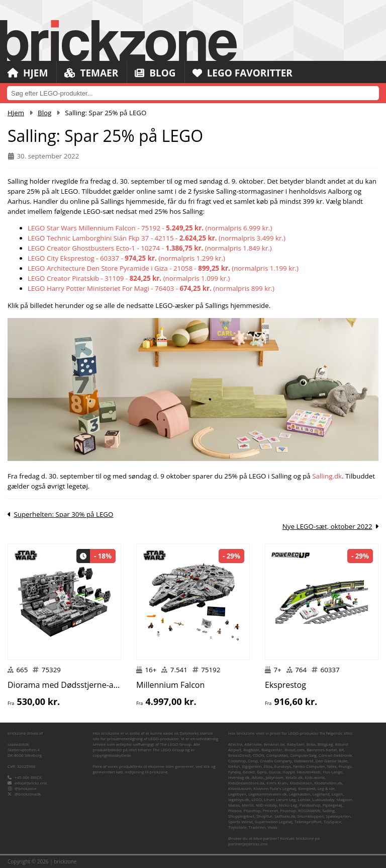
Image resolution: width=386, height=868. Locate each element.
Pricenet (271, 810)
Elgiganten (252, 766)
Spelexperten (338, 816)
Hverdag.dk (239, 777)
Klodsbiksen (301, 783)
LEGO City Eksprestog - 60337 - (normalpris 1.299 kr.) (126, 258)
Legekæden (300, 794)
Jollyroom (275, 777)
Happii (288, 772)
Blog (155, 73)
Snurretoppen (311, 816)
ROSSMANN (309, 810)
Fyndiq (234, 772)
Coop (253, 761)
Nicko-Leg (288, 805)
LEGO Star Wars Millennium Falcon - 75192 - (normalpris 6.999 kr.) (150, 228)
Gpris (262, 772)
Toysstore (237, 827)
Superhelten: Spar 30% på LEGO (63, 514)
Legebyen (237, 794)
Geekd (249, 772)
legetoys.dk (239, 799)
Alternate (253, 744)
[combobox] (193, 93)
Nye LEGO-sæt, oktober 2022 (327, 526)
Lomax (304, 799)
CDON (259, 755)
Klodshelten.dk (328, 783)
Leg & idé (326, 788)
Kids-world (315, 777)
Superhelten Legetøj (274, 821)
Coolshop (237, 761)
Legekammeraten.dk (268, 794)
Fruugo (345, 766)
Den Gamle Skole (331, 761)
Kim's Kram (277, 783)
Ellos (268, 766)
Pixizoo (235, 810)
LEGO (257, 799)
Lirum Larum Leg (280, 799)
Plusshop (252, 810)
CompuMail (277, 755)
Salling (328, 810)
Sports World (240, 821)
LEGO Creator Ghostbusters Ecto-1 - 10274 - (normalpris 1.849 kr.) (150, 248)
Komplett (307, 788)
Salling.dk (327, 476)
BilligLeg (325, 744)
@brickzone (25, 788)
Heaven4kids (309, 772)
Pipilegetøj (332, 805)
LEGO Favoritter (243, 73)
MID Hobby (266, 805)
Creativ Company (276, 761)
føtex (332, 766)
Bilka (311, 744)
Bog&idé (251, 749)
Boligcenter (272, 749)
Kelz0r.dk (294, 777)
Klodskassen (240, 788)
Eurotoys (283, 766)
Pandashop (310, 805)
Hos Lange (332, 772)
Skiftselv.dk (285, 816)
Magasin (345, 799)
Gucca (275, 772)
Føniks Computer (309, 766)
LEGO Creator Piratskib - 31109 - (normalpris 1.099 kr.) (129, 278)
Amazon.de (274, 744)
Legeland (321, 794)
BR (341, 749)
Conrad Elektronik (335, 755)
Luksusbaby (324, 799)
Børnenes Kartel (322, 749)
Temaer (91, 73)
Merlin (248, 805)
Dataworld (304, 761)
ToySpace (332, 821)
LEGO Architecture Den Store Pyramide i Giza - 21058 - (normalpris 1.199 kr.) (163, 268)
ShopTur (264, 816)
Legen (337, 794)
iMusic (258, 777)
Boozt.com (295, 749)
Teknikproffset (308, 821)
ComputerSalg (303, 755)
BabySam (296, 744)
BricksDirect (239, 755)
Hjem (28, 73)
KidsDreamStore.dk (246, 783)
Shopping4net (241, 816)
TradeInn (257, 827)
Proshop (288, 810)
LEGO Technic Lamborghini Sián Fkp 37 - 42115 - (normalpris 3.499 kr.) (157, 238)
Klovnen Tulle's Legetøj (275, 788)
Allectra (235, 744)
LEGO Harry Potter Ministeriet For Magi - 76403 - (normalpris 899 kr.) (151, 288)
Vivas (272, 827)
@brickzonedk (28, 794)
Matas (234, 805)
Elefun (234, 766)
